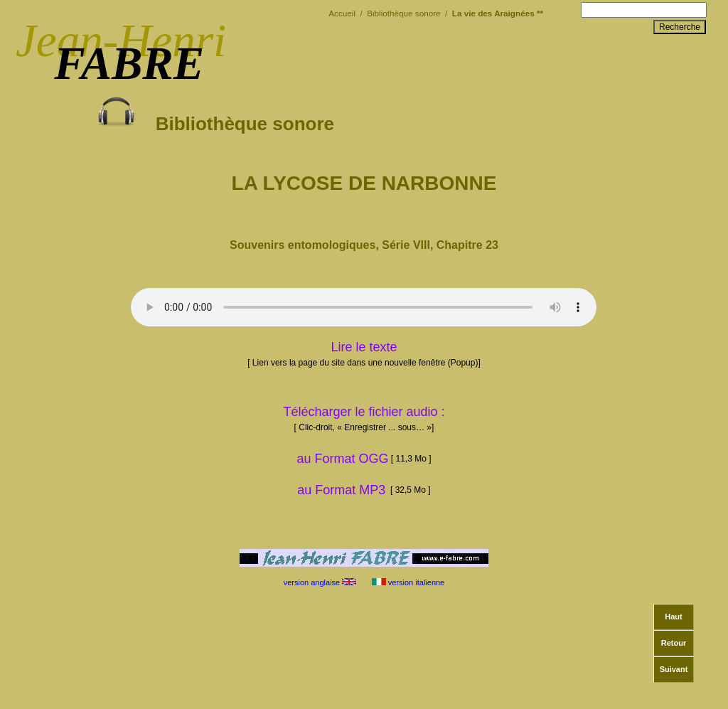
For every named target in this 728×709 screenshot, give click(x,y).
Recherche (680, 27)
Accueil (343, 13)
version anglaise (319, 582)
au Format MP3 (341, 490)
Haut (673, 617)
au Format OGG (364, 459)
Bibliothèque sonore (216, 113)
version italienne (409, 582)
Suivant (674, 669)
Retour (674, 643)
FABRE (129, 63)
